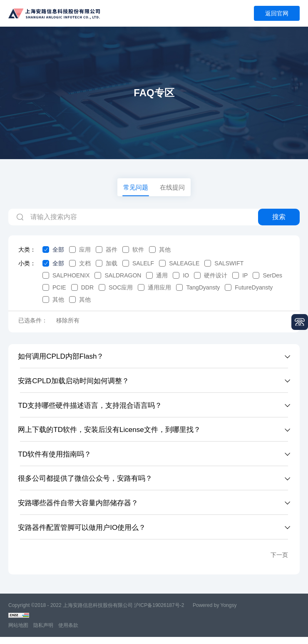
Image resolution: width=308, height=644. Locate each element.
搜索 (279, 220)
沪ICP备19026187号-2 (159, 612)
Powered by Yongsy (215, 612)
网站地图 (18, 632)
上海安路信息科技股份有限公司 (98, 612)
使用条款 (68, 632)
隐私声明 (43, 632)
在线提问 (173, 188)
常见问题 (135, 188)
